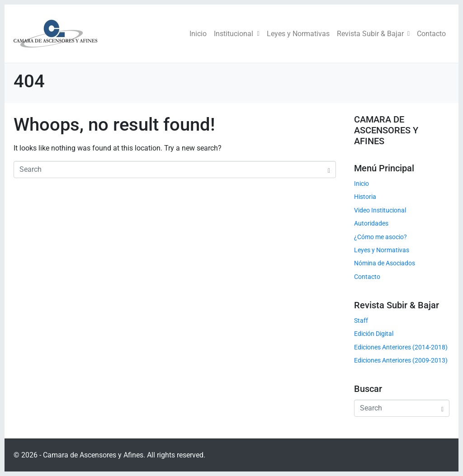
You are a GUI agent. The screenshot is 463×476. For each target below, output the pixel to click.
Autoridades (371, 223)
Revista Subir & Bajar (373, 34)
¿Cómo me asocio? (380, 237)
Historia (365, 197)
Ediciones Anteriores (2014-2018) (401, 347)
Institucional (236, 34)
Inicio (198, 34)
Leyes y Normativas (298, 34)
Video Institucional (380, 210)
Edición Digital (374, 334)
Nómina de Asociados (385, 263)
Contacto (431, 34)
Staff (361, 320)
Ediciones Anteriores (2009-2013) (401, 360)
